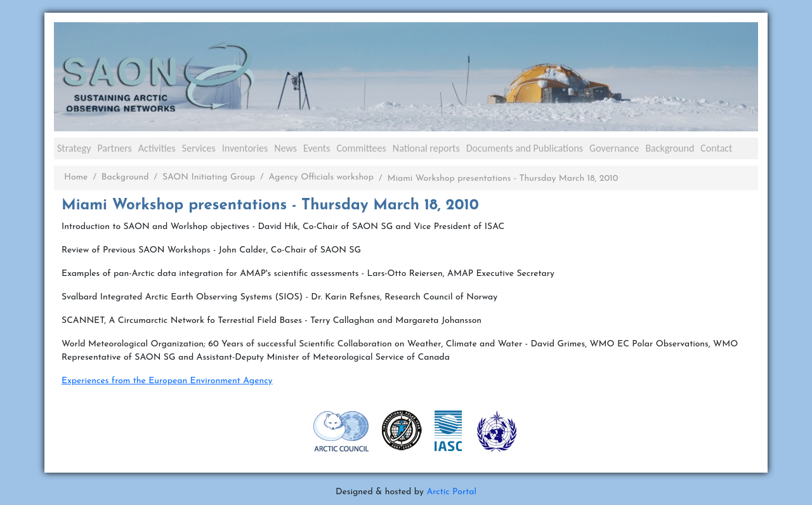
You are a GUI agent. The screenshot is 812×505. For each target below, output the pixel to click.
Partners (114, 148)
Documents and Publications (525, 148)
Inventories (245, 148)
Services (199, 148)
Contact (716, 148)
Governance (614, 148)
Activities (157, 148)
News (285, 148)
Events (317, 148)
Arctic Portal (451, 492)
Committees (361, 148)
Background (670, 148)
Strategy (74, 148)
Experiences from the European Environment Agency (167, 381)
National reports (426, 148)
